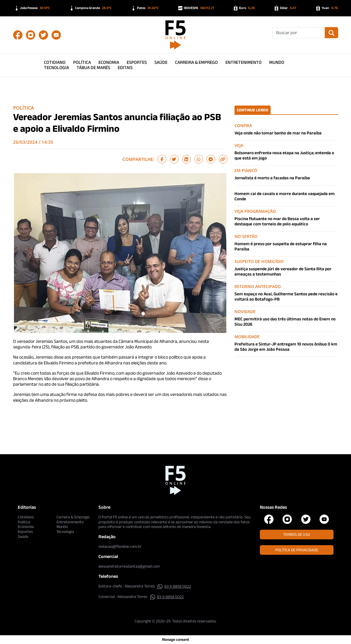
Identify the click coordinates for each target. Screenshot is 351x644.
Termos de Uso (297, 534)
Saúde (161, 62)
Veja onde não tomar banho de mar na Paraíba (278, 133)
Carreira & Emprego (196, 62)
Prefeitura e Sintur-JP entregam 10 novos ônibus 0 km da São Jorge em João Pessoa (286, 346)
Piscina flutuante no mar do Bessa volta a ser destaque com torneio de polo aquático (277, 221)
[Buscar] (299, 33)
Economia (109, 62)
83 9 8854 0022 (174, 586)
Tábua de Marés (93, 67)
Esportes (137, 62)
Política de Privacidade (297, 550)
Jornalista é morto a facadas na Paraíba (272, 178)
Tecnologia (57, 67)
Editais (125, 67)
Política (82, 62)
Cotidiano (55, 62)
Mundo (277, 62)
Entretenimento (244, 62)
